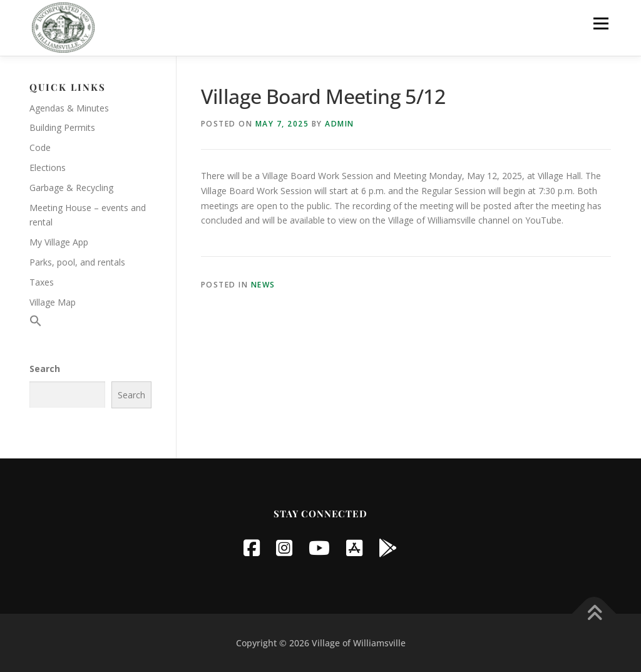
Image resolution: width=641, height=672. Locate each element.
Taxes (42, 282)
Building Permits (62, 127)
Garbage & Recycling (71, 188)
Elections (48, 168)
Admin (340, 124)
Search (45, 369)
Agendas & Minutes (69, 108)
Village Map (53, 302)
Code (40, 147)
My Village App (59, 242)
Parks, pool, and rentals (77, 262)
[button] (36, 323)
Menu (601, 23)
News (263, 285)
